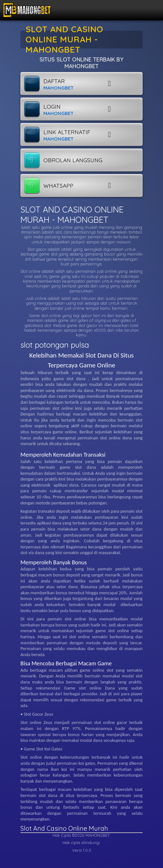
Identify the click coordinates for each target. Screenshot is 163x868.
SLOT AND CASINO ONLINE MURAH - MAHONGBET (72, 215)
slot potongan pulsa (55, 345)
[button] (130, 83)
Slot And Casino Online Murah (64, 828)
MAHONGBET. (98, 835)
